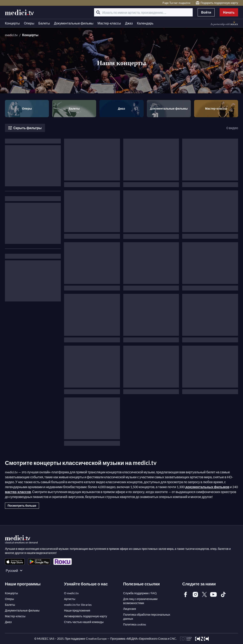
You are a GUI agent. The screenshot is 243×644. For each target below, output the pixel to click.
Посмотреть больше (22, 506)
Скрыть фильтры (25, 128)
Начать (229, 12)
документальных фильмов (207, 487)
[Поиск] (98, 12)
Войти (206, 12)
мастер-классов (18, 492)
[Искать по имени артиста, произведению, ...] (143, 12)
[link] (15, 562)
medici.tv (11, 35)
